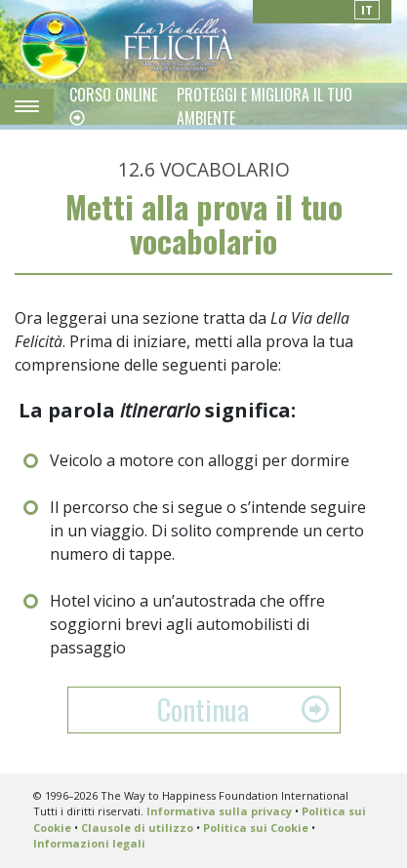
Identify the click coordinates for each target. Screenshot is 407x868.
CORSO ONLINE (113, 95)
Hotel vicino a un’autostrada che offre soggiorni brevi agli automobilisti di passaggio (187, 624)
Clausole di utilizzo (137, 828)
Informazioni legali (89, 843)
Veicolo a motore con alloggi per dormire (200, 460)
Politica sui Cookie (256, 828)
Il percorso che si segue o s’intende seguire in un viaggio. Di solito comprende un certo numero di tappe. (208, 531)
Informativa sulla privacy (219, 811)
